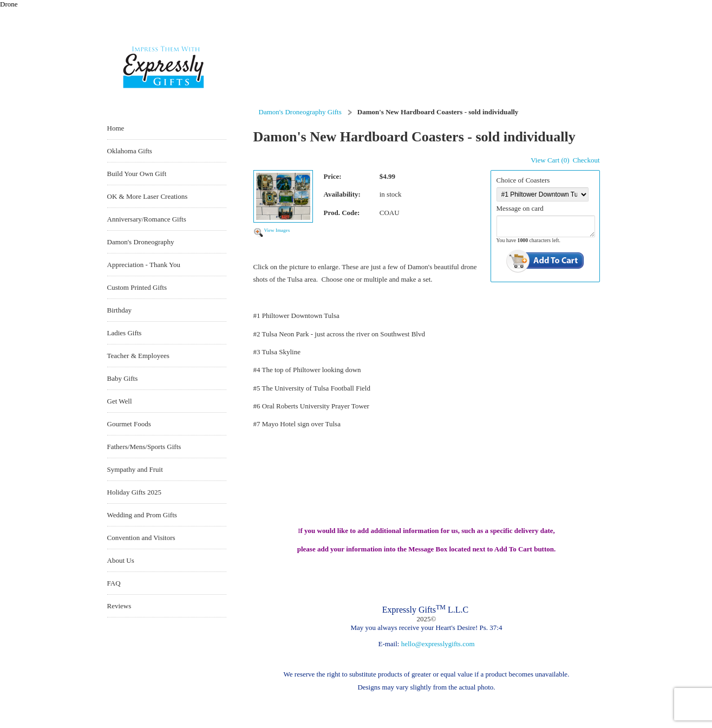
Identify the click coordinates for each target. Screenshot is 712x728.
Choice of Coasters (523, 180)
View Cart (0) (550, 160)
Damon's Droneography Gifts (300, 112)
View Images (277, 230)
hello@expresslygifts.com (438, 644)
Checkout (586, 160)
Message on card (520, 208)
